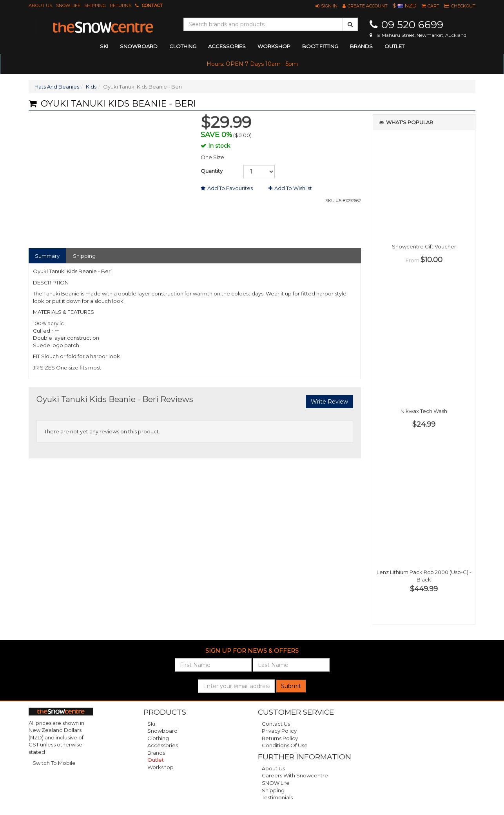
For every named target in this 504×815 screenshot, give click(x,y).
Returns (121, 5)
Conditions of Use (285, 745)
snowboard (139, 46)
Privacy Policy (279, 731)
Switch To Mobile (54, 763)
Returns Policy (280, 738)
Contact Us (276, 724)
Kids (91, 87)
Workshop (274, 46)
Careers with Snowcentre (295, 775)
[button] (326, 6)
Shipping (95, 5)
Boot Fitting (320, 46)
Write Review (329, 402)
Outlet (394, 46)
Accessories (163, 745)
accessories (227, 46)
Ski (151, 724)
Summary (47, 256)
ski (104, 46)
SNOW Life (68, 5)
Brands (361, 46)
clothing (183, 46)
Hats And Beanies (57, 87)
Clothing (158, 738)
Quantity (212, 171)
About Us (40, 5)
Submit (291, 686)
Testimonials (277, 797)
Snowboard (162, 731)
